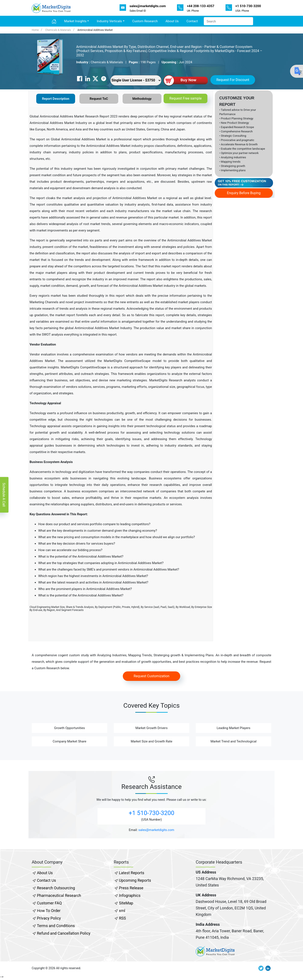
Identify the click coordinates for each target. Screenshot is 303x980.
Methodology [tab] (142, 99)
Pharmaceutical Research (59, 895)
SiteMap (126, 903)
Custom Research (145, 21)
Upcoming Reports (135, 880)
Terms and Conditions (56, 926)
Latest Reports (132, 873)
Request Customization (151, 676)
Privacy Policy (49, 918)
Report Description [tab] (56, 99)
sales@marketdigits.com (156, 830)
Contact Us (46, 880)
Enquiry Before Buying (244, 193)
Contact (192, 21)
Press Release (131, 888)
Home (35, 30)
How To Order (49, 911)
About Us (172, 21)
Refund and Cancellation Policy (64, 933)
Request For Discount (233, 80)
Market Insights (75, 21)
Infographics (130, 895)
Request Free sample (185, 98)
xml (122, 911)
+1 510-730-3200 (151, 813)
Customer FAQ (49, 903)
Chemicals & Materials (58, 30)
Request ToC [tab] (99, 99)
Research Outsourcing (56, 888)
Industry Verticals (109, 21)
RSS (122, 918)
